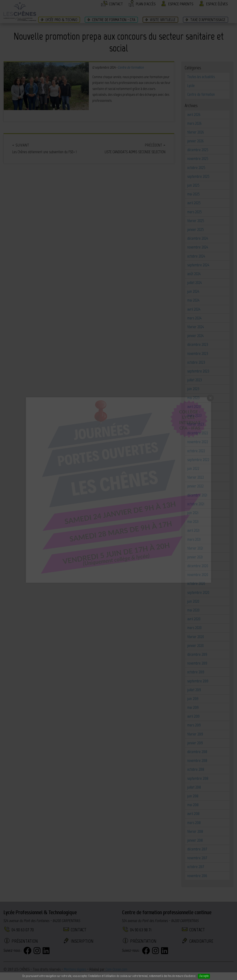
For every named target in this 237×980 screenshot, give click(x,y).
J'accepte (204, 976)
